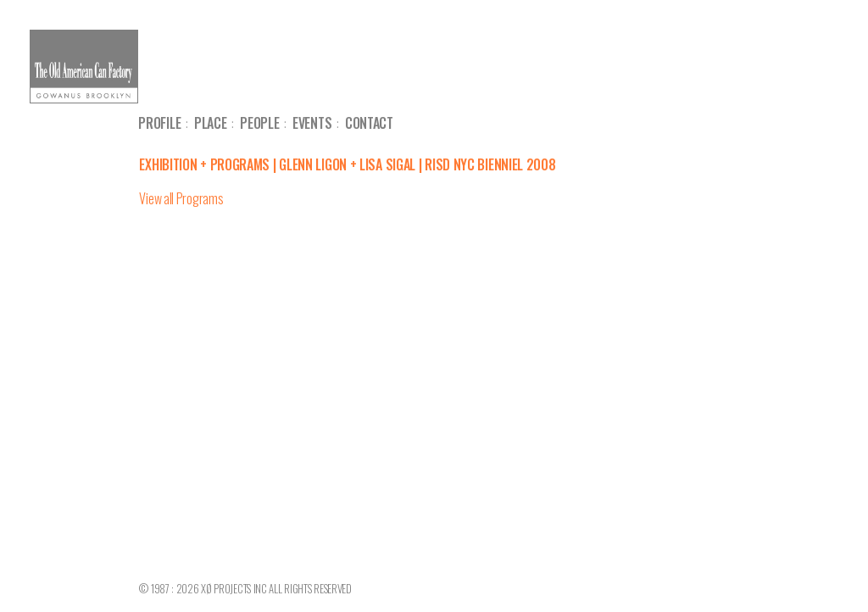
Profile (159, 123)
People (259, 123)
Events (312, 123)
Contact (369, 123)
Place (211, 123)
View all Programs (181, 198)
